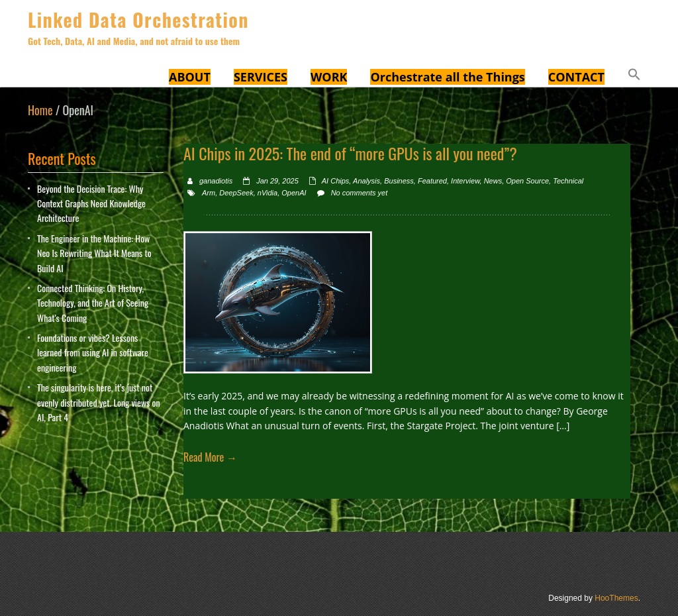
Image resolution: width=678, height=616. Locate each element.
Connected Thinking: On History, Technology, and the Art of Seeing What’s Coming (93, 303)
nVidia (267, 193)
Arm (209, 193)
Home (40, 110)
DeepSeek (236, 193)
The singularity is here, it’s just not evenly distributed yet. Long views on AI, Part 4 (99, 402)
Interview (465, 181)
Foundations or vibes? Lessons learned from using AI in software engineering (93, 352)
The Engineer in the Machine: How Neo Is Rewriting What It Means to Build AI (94, 253)
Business (399, 181)
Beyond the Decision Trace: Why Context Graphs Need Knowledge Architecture (91, 203)
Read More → (210, 457)
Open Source (527, 181)
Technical (568, 181)
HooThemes (616, 598)
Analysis (366, 181)
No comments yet (360, 193)
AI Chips (336, 181)
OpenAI (294, 193)
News (493, 181)
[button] (634, 76)
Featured (432, 181)
